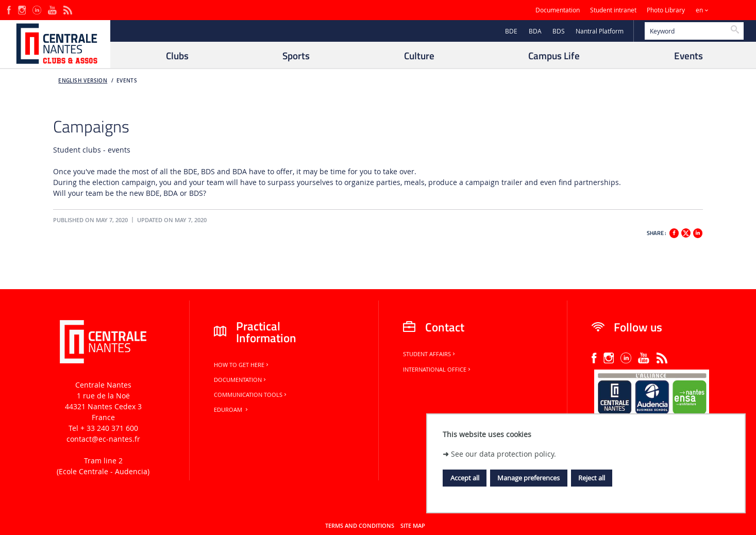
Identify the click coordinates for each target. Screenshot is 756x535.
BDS (559, 31)
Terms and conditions (360, 526)
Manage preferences (528, 478)
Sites (727, 10)
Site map (413, 526)
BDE (511, 31)
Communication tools (251, 395)
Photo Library (666, 10)
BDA (535, 31)
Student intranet (613, 10)
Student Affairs (430, 354)
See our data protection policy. (503, 454)
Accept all (465, 478)
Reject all (592, 478)
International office (438, 370)
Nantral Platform (600, 31)
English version (83, 81)
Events (127, 81)
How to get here (242, 365)
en (699, 10)
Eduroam (232, 410)
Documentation (558, 10)
